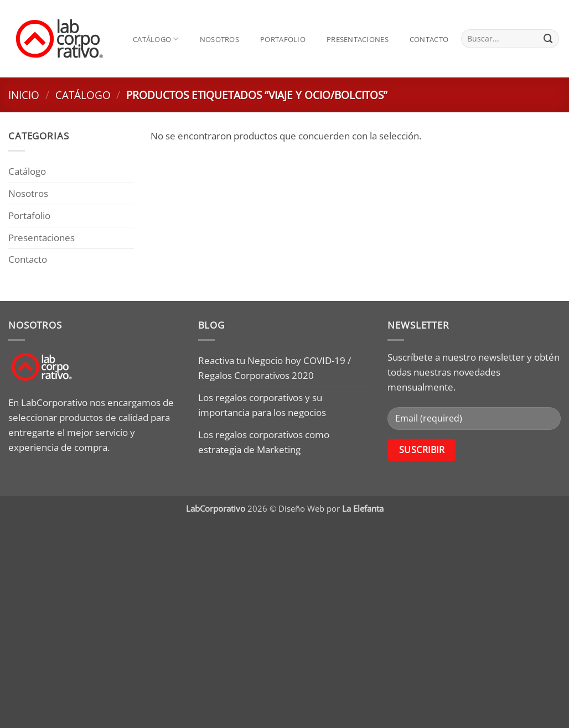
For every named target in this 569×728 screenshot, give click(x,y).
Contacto (429, 39)
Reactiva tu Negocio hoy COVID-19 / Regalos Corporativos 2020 (275, 368)
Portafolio (283, 39)
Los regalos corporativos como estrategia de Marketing (264, 442)
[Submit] (549, 38)
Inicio (24, 95)
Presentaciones (358, 39)
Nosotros (219, 39)
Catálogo (156, 39)
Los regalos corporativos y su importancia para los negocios (262, 405)
